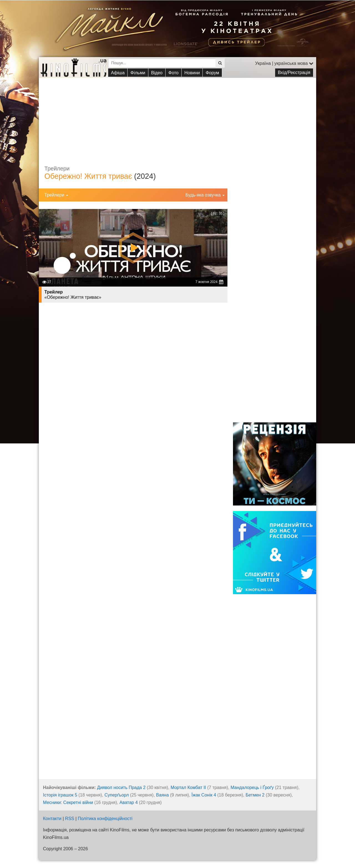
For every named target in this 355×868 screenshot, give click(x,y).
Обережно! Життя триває (88, 176)
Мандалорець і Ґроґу (252, 787)
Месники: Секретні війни (68, 802)
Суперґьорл (117, 795)
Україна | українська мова (284, 63)
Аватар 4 (129, 802)
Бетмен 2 (255, 795)
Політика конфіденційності (105, 819)
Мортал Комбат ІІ (188, 787)
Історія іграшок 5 (60, 795)
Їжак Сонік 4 (204, 795)
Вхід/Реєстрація (294, 72)
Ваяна (163, 795)
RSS (70, 819)
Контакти (52, 819)
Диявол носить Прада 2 (121, 787)
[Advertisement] (177, 117)
